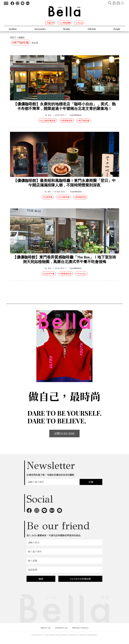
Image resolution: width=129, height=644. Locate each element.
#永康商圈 (48, 197)
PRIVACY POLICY (80, 628)
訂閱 (91, 482)
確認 (41, 579)
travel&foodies (76, 115)
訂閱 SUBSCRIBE (65, 434)
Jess (50, 115)
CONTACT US (61, 628)
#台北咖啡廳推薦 (48, 121)
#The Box (81, 274)
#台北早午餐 (49, 274)
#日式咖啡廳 (63, 197)
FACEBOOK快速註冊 (80, 579)
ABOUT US (45, 628)
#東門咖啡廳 (84, 121)
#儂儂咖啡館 (67, 121)
